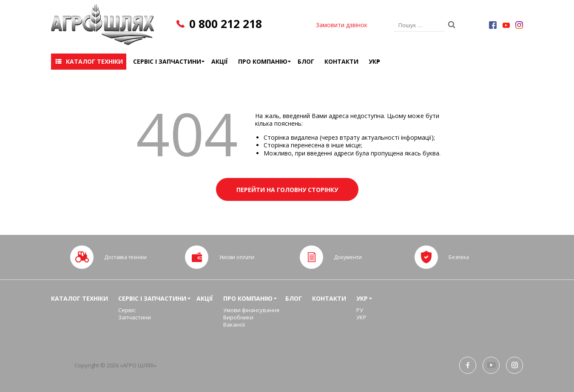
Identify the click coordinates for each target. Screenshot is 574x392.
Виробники (238, 317)
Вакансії (234, 324)
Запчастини (135, 317)
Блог (306, 61)
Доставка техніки (125, 257)
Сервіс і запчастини (167, 61)
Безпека (459, 257)
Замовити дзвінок (342, 25)
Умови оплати (237, 257)
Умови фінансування (251, 310)
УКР (374, 61)
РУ (360, 310)
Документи (348, 257)
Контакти (341, 61)
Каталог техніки (94, 61)
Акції (220, 61)
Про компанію (263, 61)
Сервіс (127, 310)
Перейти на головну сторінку (287, 190)
